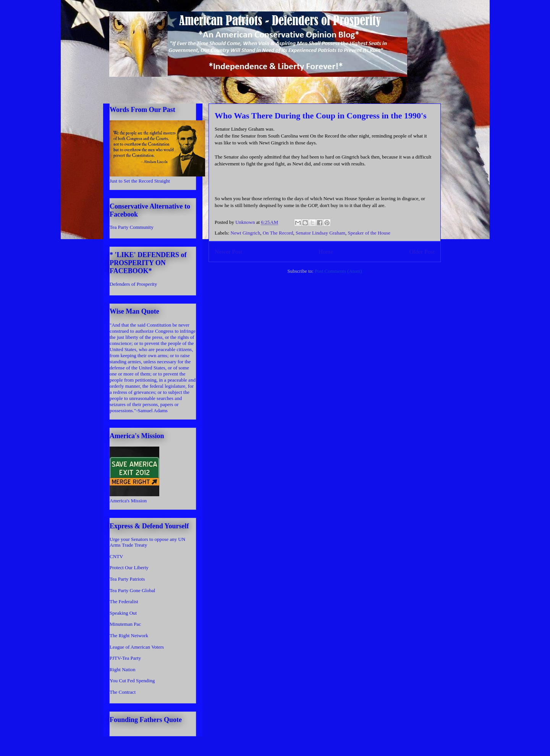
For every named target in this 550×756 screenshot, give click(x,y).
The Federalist (124, 601)
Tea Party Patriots (127, 579)
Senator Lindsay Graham (320, 233)
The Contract (123, 692)
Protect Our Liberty (129, 567)
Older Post (422, 252)
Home (326, 252)
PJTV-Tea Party (125, 658)
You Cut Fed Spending (132, 681)
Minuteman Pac (125, 624)
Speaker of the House (369, 233)
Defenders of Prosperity (133, 284)
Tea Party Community (132, 227)
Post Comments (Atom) (338, 271)
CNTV (116, 556)
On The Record (278, 233)
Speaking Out (123, 613)
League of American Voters (137, 647)
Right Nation (123, 669)
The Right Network (129, 635)
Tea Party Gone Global (132, 590)
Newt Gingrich (246, 233)
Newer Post (228, 252)
